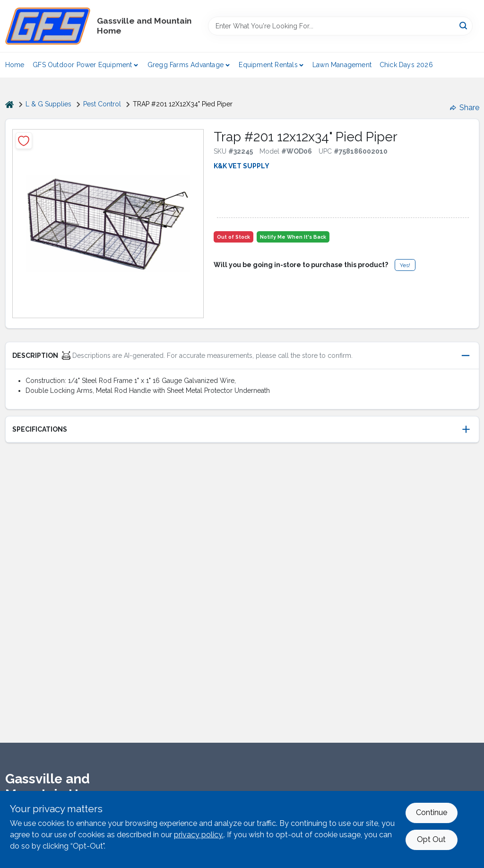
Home (15, 65)
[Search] (464, 25)
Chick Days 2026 (406, 65)
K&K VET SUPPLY (242, 166)
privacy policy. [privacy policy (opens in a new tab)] (199, 835)
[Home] (9, 104)
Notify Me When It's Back (293, 237)
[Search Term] (340, 26)
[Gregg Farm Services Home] (48, 26)
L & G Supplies (48, 104)
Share (465, 108)
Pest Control (102, 104)
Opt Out (431, 839)
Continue (432, 812)
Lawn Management (342, 65)
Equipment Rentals (268, 65)
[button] (242, 356)
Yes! (405, 265)
